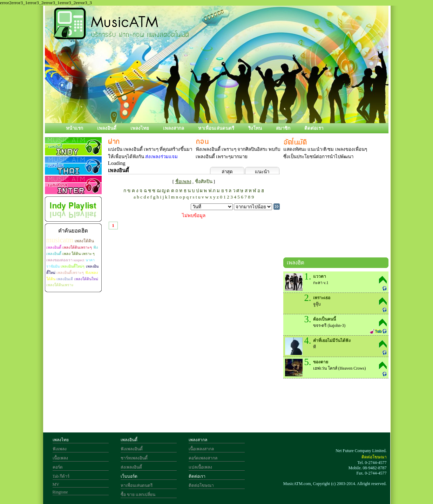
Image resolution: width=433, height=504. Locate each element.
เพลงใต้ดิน (84, 241)
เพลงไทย (140, 128)
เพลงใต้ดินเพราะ (60, 285)
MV (56, 484)
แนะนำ (262, 172)
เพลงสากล (174, 128)
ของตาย (321, 362)
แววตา (320, 276)
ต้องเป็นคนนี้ (324, 319)
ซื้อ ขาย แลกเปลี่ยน (138, 495)
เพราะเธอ (322, 298)
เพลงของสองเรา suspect (65, 260)
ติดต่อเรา (314, 128)
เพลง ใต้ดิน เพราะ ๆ (79, 254)
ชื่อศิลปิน (204, 182)
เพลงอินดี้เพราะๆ (70, 273)
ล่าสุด (227, 172)
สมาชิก (283, 128)
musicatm (60, 240)
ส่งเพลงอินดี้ (131, 467)
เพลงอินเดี (65, 279)
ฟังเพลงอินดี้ (132, 449)
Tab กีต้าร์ (61, 476)
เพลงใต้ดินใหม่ (86, 279)
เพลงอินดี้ (107, 128)
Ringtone (60, 492)
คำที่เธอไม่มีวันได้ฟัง (332, 341)
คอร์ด (58, 467)
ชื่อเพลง (183, 182)
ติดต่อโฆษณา (201, 485)
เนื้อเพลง (60, 458)
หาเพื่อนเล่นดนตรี (216, 128)
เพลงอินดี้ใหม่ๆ (73, 266)
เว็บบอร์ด (129, 476)
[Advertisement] (336, 210)
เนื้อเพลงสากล (201, 449)
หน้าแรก (75, 128)
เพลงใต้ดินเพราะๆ (77, 247)
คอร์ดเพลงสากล (203, 458)
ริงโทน (255, 128)
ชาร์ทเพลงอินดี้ (134, 458)
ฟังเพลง (60, 449)
